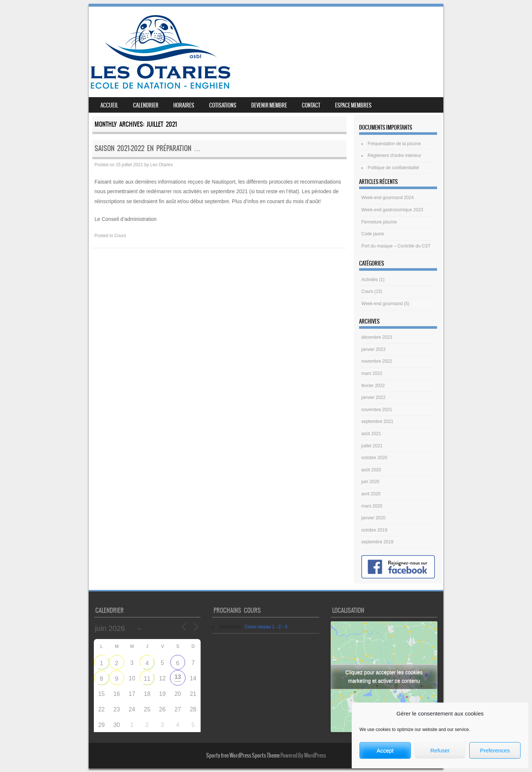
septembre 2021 (377, 421)
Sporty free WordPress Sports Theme (243, 755)
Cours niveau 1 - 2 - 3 (266, 627)
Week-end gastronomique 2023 (392, 210)
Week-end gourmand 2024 (388, 198)
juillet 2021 (372, 446)
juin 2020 (370, 482)
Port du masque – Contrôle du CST (396, 246)
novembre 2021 (377, 410)
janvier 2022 (373, 397)
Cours (120, 236)
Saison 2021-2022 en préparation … (148, 148)
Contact (311, 105)
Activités (370, 280)
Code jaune (373, 234)
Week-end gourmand (382, 304)
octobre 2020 (374, 458)
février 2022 (373, 386)
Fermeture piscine (379, 222)
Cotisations (223, 105)
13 (178, 677)
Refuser (440, 750)
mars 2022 (372, 373)
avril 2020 (371, 494)
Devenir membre (269, 105)
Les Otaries (162, 165)
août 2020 (371, 470)
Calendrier (146, 105)
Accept (385, 750)
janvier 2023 (373, 349)
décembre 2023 (377, 337)
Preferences (495, 750)
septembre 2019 (377, 542)
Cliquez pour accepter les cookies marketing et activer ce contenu (384, 677)
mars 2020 (372, 506)
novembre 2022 (377, 361)
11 (147, 679)
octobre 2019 (374, 530)
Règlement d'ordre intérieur (394, 156)
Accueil (109, 105)
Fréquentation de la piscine (394, 144)
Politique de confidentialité (393, 168)
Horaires (184, 105)
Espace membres (353, 105)
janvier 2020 (373, 518)
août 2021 (371, 434)
